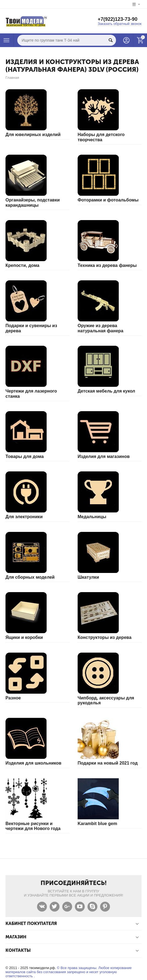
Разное (13, 698)
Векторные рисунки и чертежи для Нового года (33, 826)
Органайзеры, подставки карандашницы (33, 202)
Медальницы (92, 517)
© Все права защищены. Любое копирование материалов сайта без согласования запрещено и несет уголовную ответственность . (69, 972)
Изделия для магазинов (104, 456)
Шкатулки (88, 577)
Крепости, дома (22, 265)
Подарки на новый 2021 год (108, 763)
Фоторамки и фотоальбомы (108, 200)
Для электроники (24, 517)
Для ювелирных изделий (33, 135)
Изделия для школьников (33, 763)
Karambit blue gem (97, 824)
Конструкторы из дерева (104, 637)
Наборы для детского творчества (101, 137)
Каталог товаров (7, 40)
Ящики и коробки (24, 637)
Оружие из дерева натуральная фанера (101, 328)
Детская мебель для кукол (106, 391)
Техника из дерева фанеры (107, 265)
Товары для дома (25, 456)
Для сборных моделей (30, 577)
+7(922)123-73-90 (118, 19)
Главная (12, 78)
